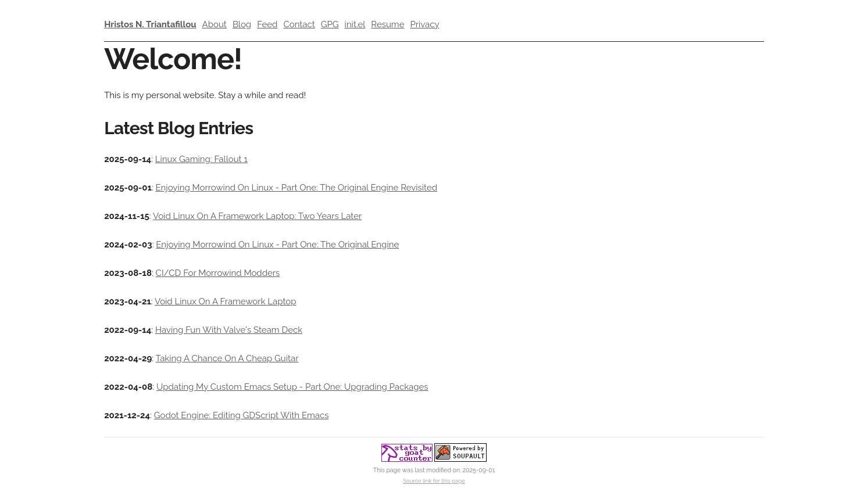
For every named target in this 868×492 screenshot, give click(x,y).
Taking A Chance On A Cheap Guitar (227, 358)
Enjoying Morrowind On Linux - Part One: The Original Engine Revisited (296, 188)
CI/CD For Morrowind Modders (218, 273)
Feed (267, 24)
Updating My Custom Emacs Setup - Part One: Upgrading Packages (292, 387)
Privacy (424, 24)
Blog (242, 24)
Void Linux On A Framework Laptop (225, 301)
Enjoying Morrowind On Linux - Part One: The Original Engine (277, 245)
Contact (299, 24)
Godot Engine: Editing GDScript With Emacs (242, 415)
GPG (330, 24)
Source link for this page (434, 481)
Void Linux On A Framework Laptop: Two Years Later (257, 216)
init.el (355, 24)
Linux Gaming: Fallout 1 (201, 159)
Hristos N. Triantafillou (150, 24)
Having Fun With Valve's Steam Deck (229, 330)
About (215, 24)
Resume (387, 24)
